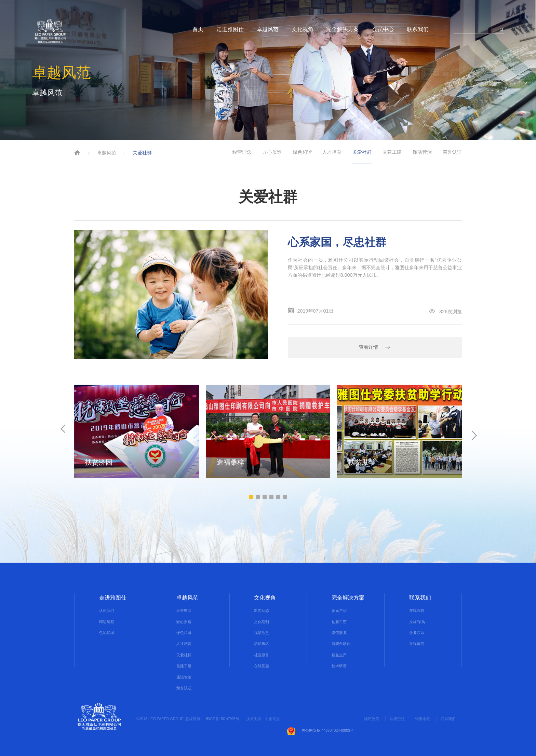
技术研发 (339, 666)
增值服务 (339, 633)
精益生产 (339, 655)
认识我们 (107, 610)
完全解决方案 (343, 29)
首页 (198, 29)
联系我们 (418, 29)
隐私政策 (372, 719)
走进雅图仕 (230, 29)
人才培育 (332, 152)
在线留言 (417, 644)
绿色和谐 (302, 152)
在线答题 (262, 666)
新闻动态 (262, 610)
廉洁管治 (422, 152)
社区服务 (262, 655)
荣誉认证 (452, 152)
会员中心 (383, 29)
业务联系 (417, 633)
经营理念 (242, 152)
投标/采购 (417, 622)
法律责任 (397, 719)
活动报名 (262, 644)
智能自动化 (341, 644)
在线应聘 (417, 610)
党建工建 (392, 152)
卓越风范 (268, 29)
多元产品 (339, 610)
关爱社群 (362, 152)
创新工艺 (339, 622)
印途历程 (107, 622)
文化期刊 (262, 622)
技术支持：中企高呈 (263, 719)
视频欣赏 (262, 633)
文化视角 (303, 29)
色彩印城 (107, 633)
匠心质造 (272, 152)
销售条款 (423, 719)
